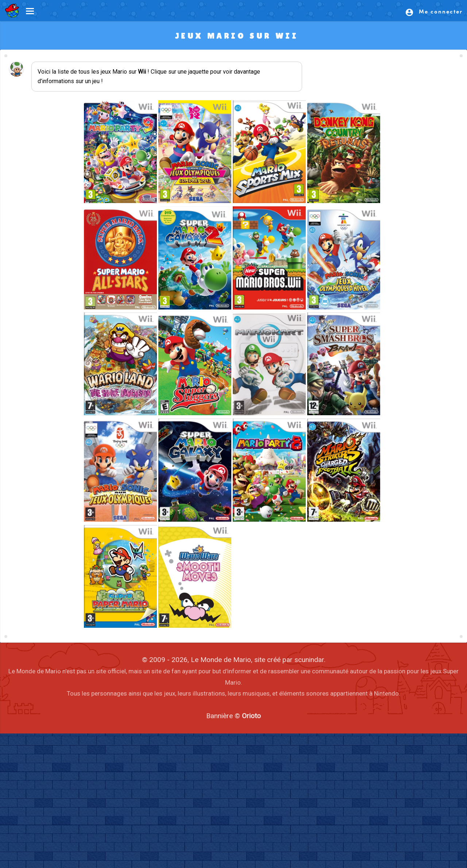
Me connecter (434, 12)
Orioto (251, 716)
